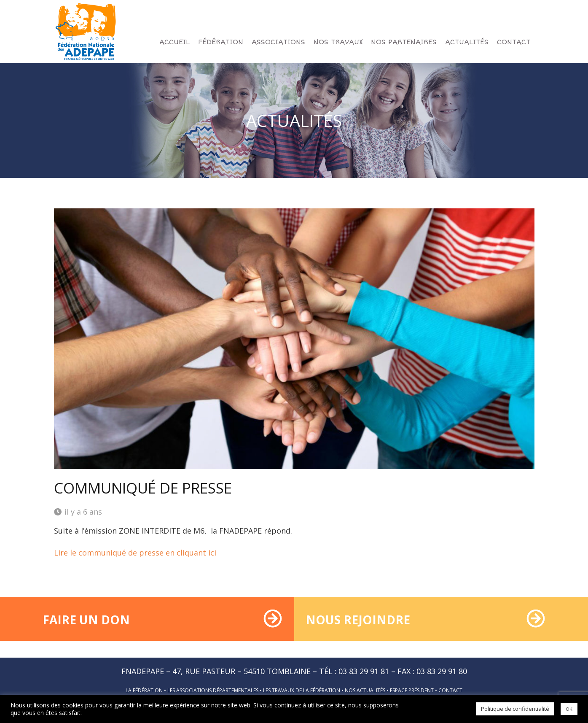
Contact (450, 690)
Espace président (412, 690)
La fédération (144, 690)
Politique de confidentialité (515, 709)
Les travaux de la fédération (302, 690)
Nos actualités (365, 690)
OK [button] (569, 709)
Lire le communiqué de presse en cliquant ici (135, 553)
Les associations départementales (213, 690)
